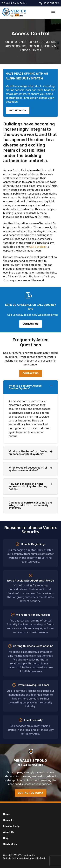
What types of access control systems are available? (28, 469)
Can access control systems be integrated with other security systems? (29, 505)
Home (7, 814)
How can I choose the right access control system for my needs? (28, 486)
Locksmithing (11, 826)
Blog (6, 838)
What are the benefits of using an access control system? (28, 453)
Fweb (43, 858)
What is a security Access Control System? (25, 387)
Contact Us (10, 844)
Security (8, 820)
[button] (30, 387)
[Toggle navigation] (53, 13)
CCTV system (37, 247)
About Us (9, 832)
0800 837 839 (51, 3)
